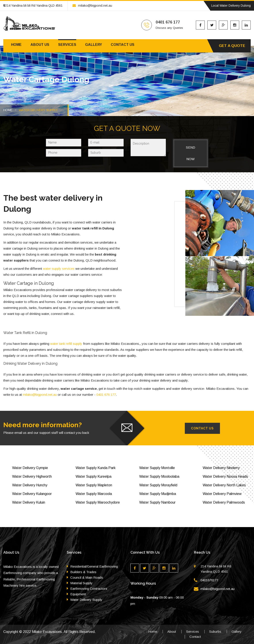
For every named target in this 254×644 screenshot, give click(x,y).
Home (16, 45)
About (172, 631)
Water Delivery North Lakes (224, 485)
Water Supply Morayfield (158, 485)
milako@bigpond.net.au (92, 5)
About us (40, 45)
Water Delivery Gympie (30, 468)
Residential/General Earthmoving (94, 566)
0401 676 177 (106, 395)
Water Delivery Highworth (32, 476)
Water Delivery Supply (86, 600)
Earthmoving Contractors (89, 589)
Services (67, 45)
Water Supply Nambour (157, 502)
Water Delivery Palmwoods (224, 502)
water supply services (59, 269)
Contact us (123, 45)
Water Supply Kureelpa (94, 476)
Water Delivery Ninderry (221, 468)
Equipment (78, 594)
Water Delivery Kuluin (29, 502)
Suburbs (215, 631)
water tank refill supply (66, 344)
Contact (195, 637)
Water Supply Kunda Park (96, 468)
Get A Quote (232, 46)
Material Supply (81, 583)
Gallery (94, 45)
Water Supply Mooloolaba (159, 476)
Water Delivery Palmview (222, 494)
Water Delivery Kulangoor (32, 494)
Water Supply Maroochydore (98, 502)
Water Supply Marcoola (94, 494)
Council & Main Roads (87, 577)
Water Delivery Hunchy (30, 485)
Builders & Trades (83, 572)
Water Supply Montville (157, 468)
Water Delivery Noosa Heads (225, 476)
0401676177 (209, 580)
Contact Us (202, 428)
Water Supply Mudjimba (158, 494)
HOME (8, 110)
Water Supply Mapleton (94, 485)
